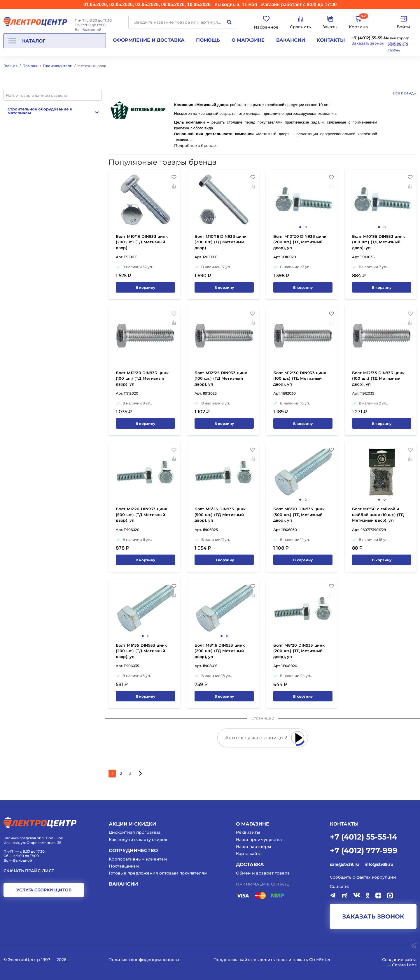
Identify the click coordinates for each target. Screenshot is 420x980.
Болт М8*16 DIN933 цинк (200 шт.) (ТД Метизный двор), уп (220, 651)
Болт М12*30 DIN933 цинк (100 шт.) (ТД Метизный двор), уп (300, 378)
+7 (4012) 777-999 (364, 850)
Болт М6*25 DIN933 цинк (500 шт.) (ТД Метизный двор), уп (220, 514)
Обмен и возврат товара (263, 873)
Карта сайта (249, 854)
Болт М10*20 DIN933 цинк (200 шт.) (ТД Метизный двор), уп (300, 242)
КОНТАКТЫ (344, 824)
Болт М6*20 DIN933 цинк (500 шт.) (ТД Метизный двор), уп (141, 514)
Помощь (208, 40)
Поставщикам (124, 866)
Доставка (250, 864)
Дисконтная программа (135, 832)
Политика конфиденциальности (144, 960)
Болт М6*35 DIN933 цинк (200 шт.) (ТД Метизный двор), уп (141, 651)
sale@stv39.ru (344, 864)
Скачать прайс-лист (29, 871)
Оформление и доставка (149, 40)
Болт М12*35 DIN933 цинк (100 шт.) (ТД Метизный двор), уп (378, 378)
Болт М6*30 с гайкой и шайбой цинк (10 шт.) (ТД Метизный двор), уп (378, 514)
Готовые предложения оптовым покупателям (158, 873)
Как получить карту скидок (138, 840)
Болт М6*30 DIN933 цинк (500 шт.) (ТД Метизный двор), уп (299, 514)
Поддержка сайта (233, 960)
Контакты (331, 40)
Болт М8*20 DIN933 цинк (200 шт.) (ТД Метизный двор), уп (299, 651)
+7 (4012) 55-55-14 (370, 38)
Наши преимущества (259, 840)
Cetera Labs (404, 965)
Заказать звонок (368, 43)
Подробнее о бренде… (196, 146)
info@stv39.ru (379, 864)
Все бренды (405, 93)
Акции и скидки (132, 824)
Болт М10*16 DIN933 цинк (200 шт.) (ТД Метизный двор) (142, 242)
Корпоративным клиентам (138, 859)
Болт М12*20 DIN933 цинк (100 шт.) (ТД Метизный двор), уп (142, 378)
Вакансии (291, 40)
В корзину (145, 287)
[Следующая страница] (140, 774)
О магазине (248, 40)
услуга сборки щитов (44, 890)
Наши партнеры (253, 847)
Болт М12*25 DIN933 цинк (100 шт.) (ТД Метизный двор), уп (221, 378)
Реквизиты (248, 832)
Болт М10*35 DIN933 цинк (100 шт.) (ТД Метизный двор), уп (378, 242)
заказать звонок (373, 916)
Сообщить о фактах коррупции (363, 877)
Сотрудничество (133, 850)
